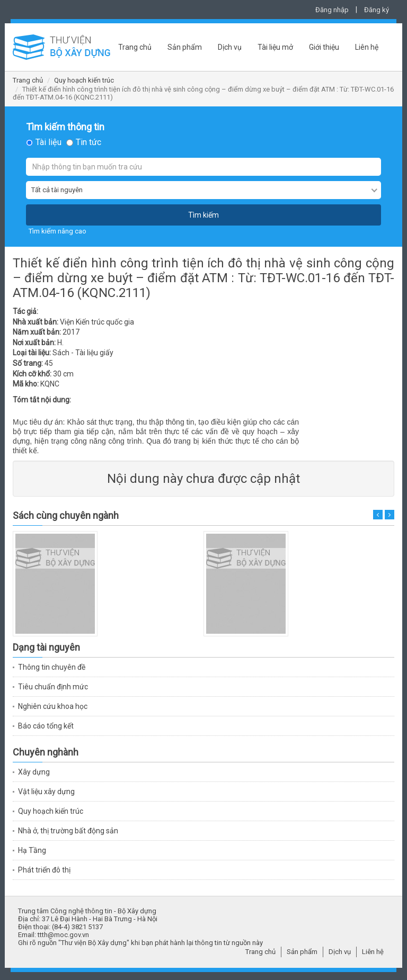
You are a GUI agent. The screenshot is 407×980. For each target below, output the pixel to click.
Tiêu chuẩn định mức (53, 687)
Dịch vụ (230, 47)
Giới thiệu (324, 47)
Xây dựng (34, 772)
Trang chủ (135, 47)
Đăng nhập (332, 10)
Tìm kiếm (203, 215)
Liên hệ (367, 47)
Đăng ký (377, 10)
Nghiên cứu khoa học (53, 706)
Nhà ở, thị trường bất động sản (68, 831)
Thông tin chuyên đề (52, 667)
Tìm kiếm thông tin (65, 127)
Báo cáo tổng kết (46, 726)
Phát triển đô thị (44, 870)
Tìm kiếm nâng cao (57, 231)
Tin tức (89, 142)
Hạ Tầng (32, 850)
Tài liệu (48, 142)
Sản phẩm (185, 47)
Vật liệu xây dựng (46, 792)
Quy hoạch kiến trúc (84, 80)
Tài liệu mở (275, 47)
